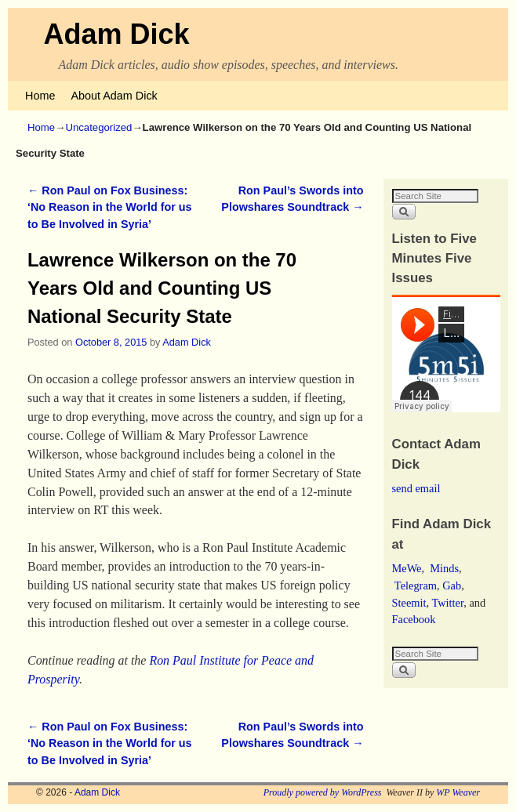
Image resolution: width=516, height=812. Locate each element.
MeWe (407, 568)
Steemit (409, 603)
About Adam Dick (114, 96)
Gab (452, 585)
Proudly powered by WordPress (323, 792)
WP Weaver (458, 792)
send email (416, 488)
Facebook (414, 619)
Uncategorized (98, 127)
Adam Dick (117, 34)
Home (40, 96)
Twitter (447, 603)
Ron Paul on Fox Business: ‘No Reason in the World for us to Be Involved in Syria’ (110, 207)
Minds (444, 568)
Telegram (416, 585)
